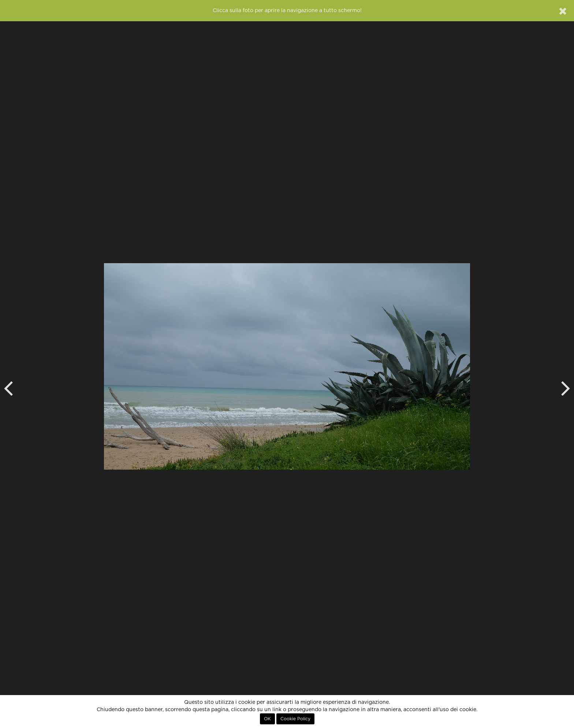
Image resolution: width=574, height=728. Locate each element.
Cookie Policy (295, 719)
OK (267, 719)
